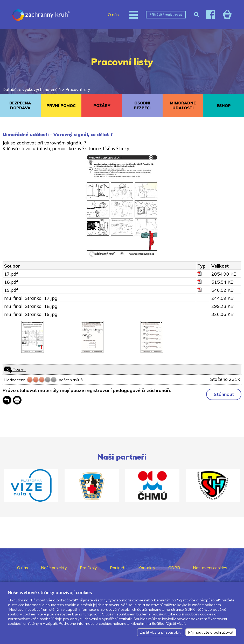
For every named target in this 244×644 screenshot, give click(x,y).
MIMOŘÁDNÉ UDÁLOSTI (183, 105)
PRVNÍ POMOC (61, 106)
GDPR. (190, 609)
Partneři (118, 568)
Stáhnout (224, 394)
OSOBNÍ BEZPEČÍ (142, 105)
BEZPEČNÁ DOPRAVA (20, 105)
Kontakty (147, 568)
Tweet (19, 369)
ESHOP (224, 106)
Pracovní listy (78, 89)
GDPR (174, 568)
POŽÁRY (102, 106)
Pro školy (88, 568)
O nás (113, 15)
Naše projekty (54, 568)
